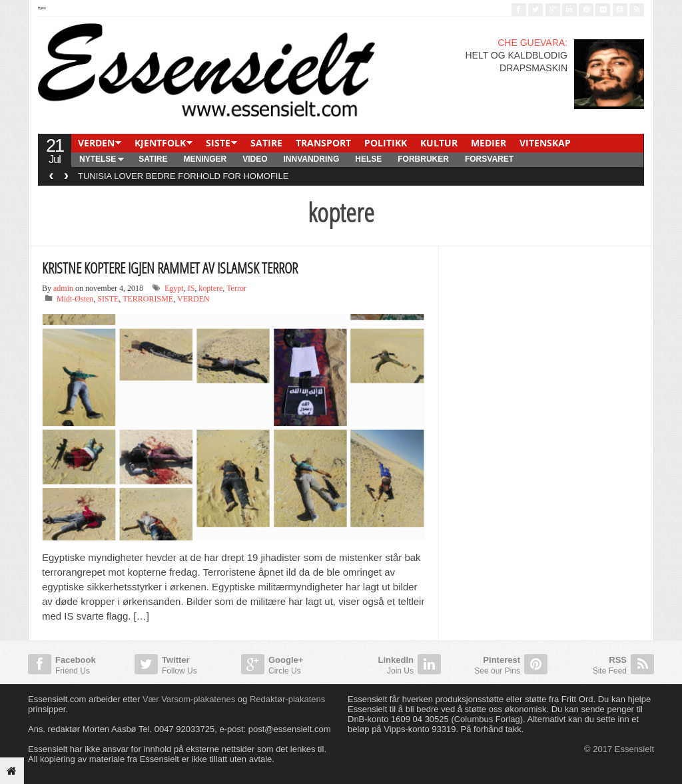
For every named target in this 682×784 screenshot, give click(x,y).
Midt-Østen (75, 299)
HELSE (368, 159)
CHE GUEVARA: (532, 43)
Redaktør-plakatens (287, 699)
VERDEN (96, 143)
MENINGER (205, 159)
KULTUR (439, 143)
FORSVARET (489, 159)
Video (255, 159)
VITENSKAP (545, 143)
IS (191, 288)
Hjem (42, 8)
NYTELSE (98, 159)
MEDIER (489, 143)
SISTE (218, 143)
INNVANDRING (311, 159)
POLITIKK (386, 143)
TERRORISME (148, 299)
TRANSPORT (323, 143)
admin (63, 288)
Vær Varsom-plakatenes (189, 699)
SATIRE (266, 143)
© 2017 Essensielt (619, 749)
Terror (236, 288)
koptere (210, 288)
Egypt (174, 288)
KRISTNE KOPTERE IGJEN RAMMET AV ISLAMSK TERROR (170, 268)
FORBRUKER (423, 159)
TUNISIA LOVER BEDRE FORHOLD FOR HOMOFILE (183, 176)
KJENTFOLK (160, 143)
